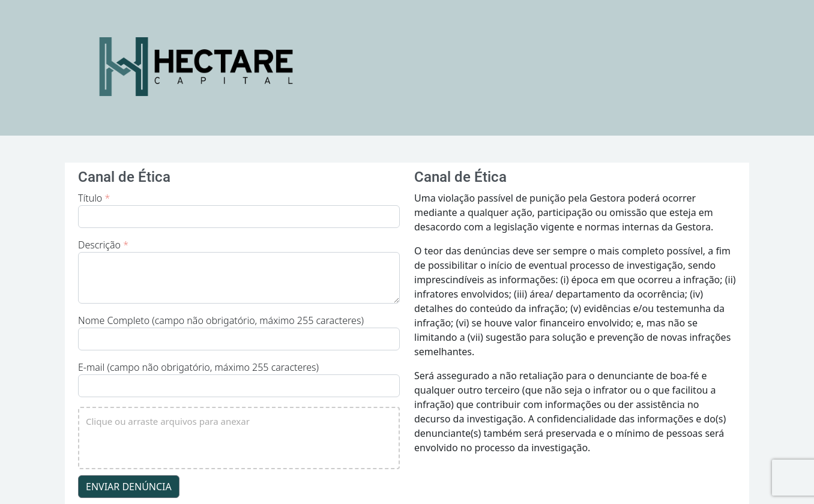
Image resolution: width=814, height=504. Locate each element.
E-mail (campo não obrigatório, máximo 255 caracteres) (198, 367)
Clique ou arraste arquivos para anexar (168, 421)
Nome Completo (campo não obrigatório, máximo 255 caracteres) (221, 320)
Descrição (103, 245)
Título (94, 198)
